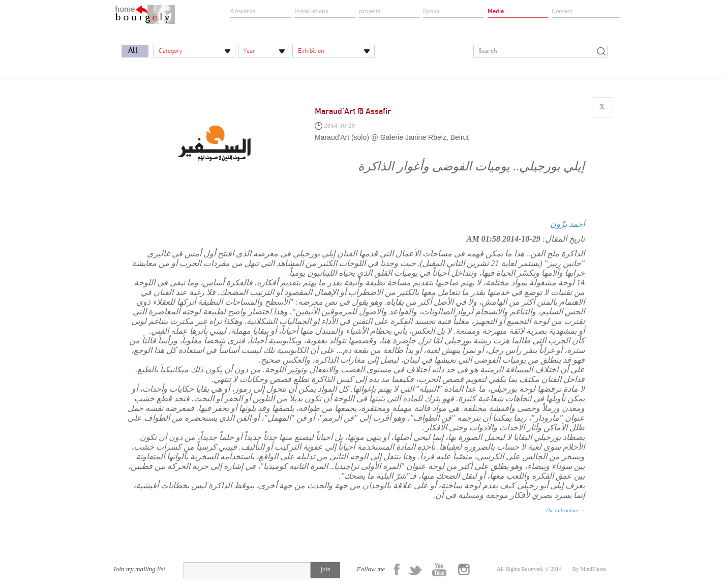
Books (431, 11)
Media (496, 11)
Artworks (243, 11)
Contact (562, 11)
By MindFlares (589, 569)
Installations (311, 11)
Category (170, 51)
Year (249, 51)
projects (370, 11)
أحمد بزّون (567, 224)
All (133, 51)
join (326, 569)
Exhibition (311, 51)
